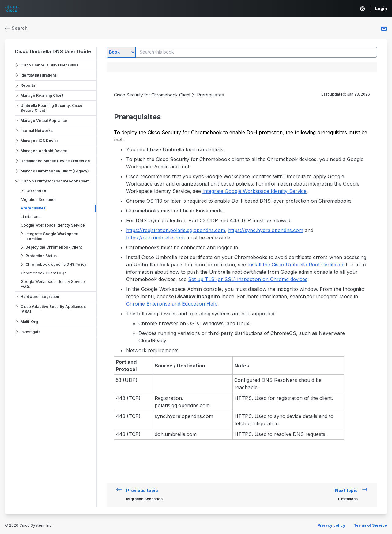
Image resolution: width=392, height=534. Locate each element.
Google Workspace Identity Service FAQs (53, 284)
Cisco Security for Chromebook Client (55, 181)
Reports (28, 85)
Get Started (36, 191)
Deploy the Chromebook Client (54, 247)
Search (16, 28)
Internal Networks (37, 131)
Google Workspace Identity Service (53, 225)
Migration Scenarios (39, 199)
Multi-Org (29, 322)
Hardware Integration (40, 297)
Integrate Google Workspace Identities (52, 236)
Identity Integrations (39, 75)
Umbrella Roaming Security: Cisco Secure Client (51, 108)
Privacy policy (331, 525)
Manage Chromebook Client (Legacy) (55, 171)
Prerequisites (33, 208)
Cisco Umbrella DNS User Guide (53, 51)
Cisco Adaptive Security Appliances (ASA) (53, 309)
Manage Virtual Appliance (44, 120)
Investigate (31, 332)
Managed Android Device (44, 151)
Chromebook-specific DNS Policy (56, 264)
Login (381, 8)
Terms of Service (370, 525)
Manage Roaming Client (42, 95)
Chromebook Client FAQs (44, 273)
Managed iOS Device (40, 141)
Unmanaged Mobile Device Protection (55, 161)
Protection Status (41, 256)
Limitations (31, 217)
